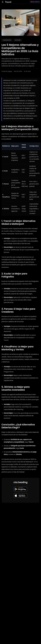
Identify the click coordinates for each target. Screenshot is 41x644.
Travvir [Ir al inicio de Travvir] (8, 2)
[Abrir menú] (3, 2)
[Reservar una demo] (35, 2)
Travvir (10, 71)
